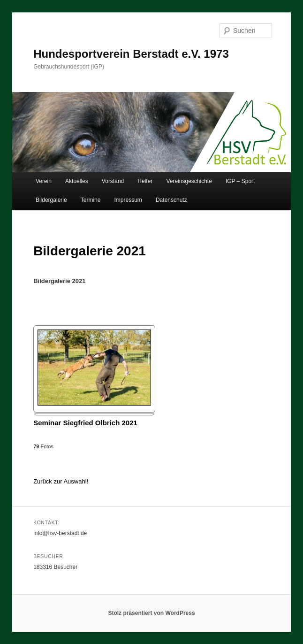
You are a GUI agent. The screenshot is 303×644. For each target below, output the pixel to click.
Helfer (145, 181)
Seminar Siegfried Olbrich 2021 (85, 423)
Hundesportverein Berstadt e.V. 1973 (131, 54)
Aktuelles (77, 181)
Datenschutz (171, 200)
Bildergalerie (51, 200)
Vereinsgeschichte (189, 181)
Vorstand (113, 181)
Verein (44, 181)
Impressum (128, 200)
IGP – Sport (240, 181)
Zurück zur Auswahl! (61, 481)
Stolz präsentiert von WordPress (151, 613)
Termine (91, 200)
